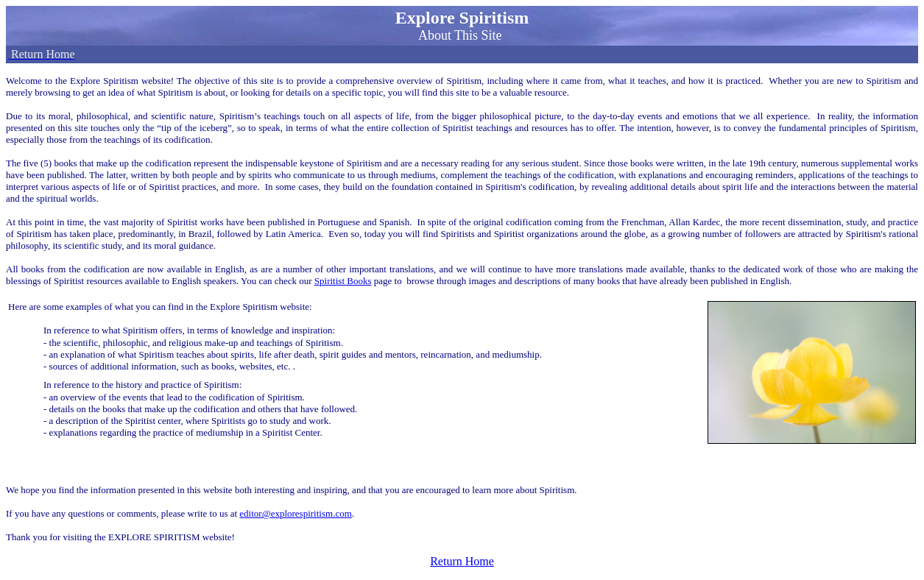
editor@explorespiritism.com (295, 513)
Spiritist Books (343, 281)
